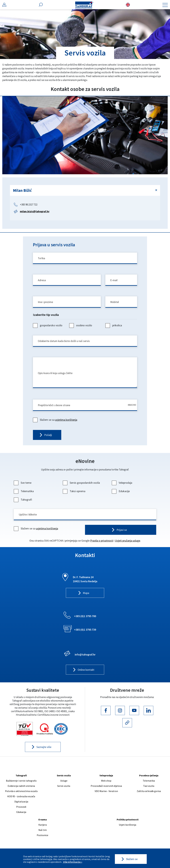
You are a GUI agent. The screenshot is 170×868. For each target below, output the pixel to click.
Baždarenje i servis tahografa (21, 782)
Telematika (24, 493)
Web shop (106, 782)
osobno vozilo (81, 326)
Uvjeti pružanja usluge (128, 542)
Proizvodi (21, 808)
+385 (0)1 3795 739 (85, 631)
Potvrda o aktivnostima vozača (21, 793)
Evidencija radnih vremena (21, 787)
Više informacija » (72, 862)
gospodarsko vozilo (48, 326)
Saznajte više (44, 749)
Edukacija (21, 813)
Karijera (43, 826)
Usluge (64, 782)
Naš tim (43, 831)
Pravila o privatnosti (102, 542)
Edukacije (121, 493)
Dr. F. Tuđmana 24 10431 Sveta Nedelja (85, 581)
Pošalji (48, 436)
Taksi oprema (74, 493)
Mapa (86, 595)
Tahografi (23, 501)
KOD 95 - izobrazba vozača (21, 798)
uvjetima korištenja (66, 421)
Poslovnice (42, 837)
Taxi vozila (149, 787)
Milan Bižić (22, 190)
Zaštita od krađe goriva (149, 793)
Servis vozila (64, 777)
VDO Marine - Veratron (106, 793)
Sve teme (23, 484)
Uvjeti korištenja (127, 826)
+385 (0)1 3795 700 (85, 618)
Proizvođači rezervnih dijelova (106, 787)
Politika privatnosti (128, 821)
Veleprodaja (122, 484)
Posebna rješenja (149, 777)
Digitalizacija (21, 803)
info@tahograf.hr (85, 656)
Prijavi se (122, 532)
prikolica (114, 326)
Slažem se (132, 859)
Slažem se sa (55, 421)
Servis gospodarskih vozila (82, 484)
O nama (42, 821)
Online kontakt (86, 671)
